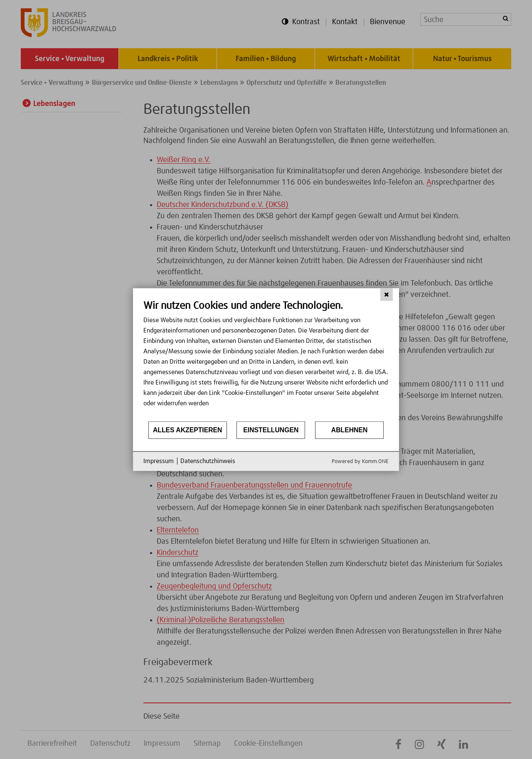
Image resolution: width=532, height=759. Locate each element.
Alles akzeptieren (188, 430)
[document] (266, 360)
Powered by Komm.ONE (360, 461)
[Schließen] (387, 295)
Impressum (159, 461)
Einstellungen (271, 430)
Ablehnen (350, 430)
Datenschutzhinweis (208, 461)
